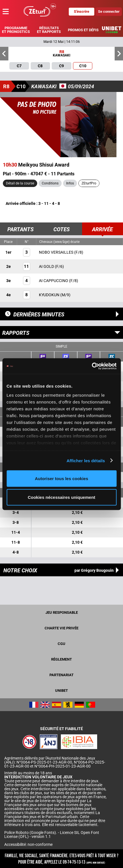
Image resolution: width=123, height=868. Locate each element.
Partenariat (61, 675)
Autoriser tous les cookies (62, 479)
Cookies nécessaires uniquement (62, 497)
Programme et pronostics (16, 30)
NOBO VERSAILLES (57, 252)
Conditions (50, 183)
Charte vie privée (61, 628)
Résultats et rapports (49, 30)
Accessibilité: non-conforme (28, 844)
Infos (70, 183)
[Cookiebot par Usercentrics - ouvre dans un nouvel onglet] (92, 366)
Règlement (61, 659)
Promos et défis (83, 30)
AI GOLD (47, 266)
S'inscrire (82, 11)
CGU (61, 644)
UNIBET (61, 691)
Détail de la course (20, 183)
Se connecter (109, 11)
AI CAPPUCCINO (54, 281)
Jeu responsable (62, 612)
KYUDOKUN (50, 295)
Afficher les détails (86, 460)
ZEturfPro (89, 183)
